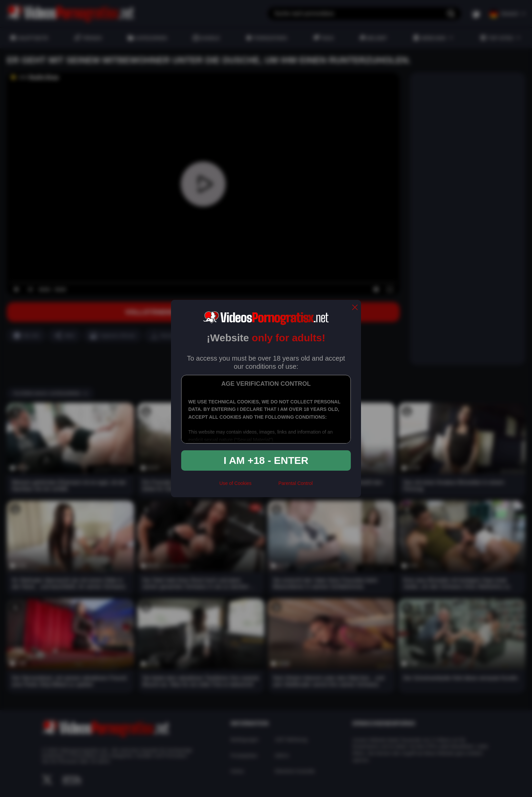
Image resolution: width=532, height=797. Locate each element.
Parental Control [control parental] (295, 483)
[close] (355, 308)
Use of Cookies (235, 483)
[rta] (265, 486)
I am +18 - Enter (266, 460)
